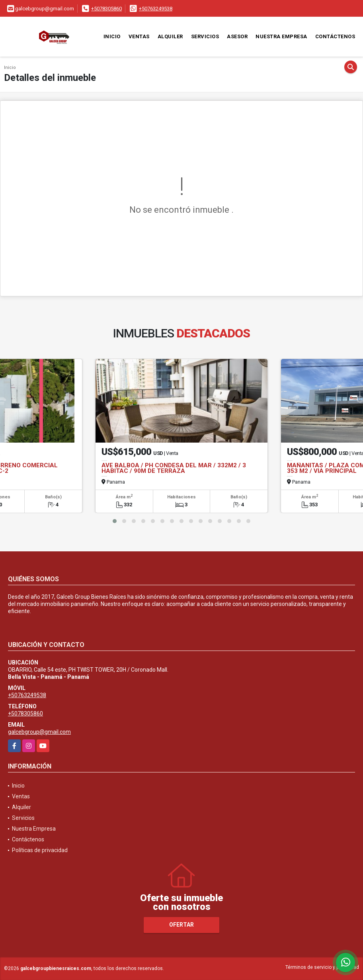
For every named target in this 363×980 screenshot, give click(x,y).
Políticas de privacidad (40, 850)
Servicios (205, 36)
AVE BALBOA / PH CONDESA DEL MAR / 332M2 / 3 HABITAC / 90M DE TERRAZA (174, 468)
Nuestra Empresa (281, 36)
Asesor (237, 36)
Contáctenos (335, 36)
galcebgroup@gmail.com (39, 732)
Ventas (139, 36)
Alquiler (170, 36)
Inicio (112, 36)
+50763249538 (156, 9)
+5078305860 (106, 9)
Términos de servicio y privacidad (322, 967)
